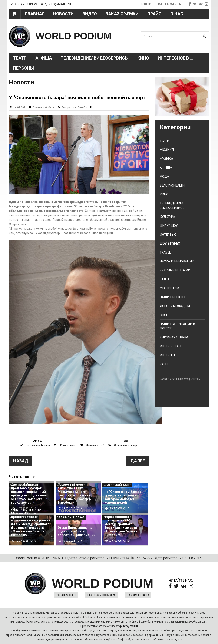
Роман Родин (68, 445)
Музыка (166, 159)
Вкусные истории (175, 270)
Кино (143, 58)
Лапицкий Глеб (95, 445)
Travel (165, 252)
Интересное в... (172, 346)
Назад (21, 461)
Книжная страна (174, 337)
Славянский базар (44, 107)
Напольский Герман (38, 445)
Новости (63, 14)
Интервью (168, 235)
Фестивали (169, 288)
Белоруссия (69, 107)
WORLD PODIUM (74, 36)
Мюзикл (167, 150)
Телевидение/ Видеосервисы (95, 58)
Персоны (24, 68)
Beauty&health (172, 185)
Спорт (165, 315)
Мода (164, 177)
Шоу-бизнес (170, 244)
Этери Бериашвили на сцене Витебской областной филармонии (77, 531)
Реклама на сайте (138, 595)
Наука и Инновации (177, 261)
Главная (35, 14)
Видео (90, 14)
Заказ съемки (122, 14)
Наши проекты (172, 297)
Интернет (168, 355)
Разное (166, 364)
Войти (146, 4)
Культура (167, 217)
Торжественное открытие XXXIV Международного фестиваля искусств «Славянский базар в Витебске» (121, 526)
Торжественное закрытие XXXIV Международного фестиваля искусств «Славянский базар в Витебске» (74, 494)
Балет (165, 279)
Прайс (154, 14)
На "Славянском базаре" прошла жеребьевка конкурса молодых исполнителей (123, 497)
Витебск (83, 107)
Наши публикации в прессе (177, 326)
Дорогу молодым (175, 306)
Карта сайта (169, 4)
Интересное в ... (176, 58)
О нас (177, 14)
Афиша (44, 58)
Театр (20, 58)
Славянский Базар (125, 445)
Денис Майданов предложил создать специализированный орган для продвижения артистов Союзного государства (30, 494)
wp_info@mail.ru (128, 626)
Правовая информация (102, 595)
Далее (138, 461)
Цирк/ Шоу (169, 226)
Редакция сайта (66, 595)
